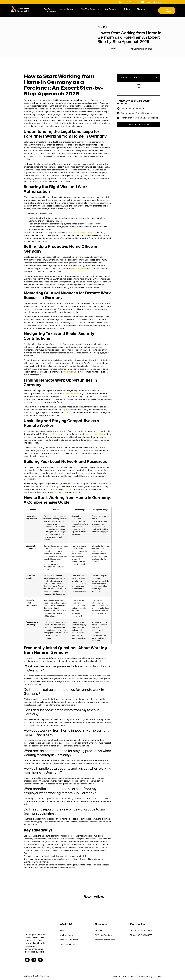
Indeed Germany (71, 394)
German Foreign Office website (82, 233)
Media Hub (52, 12)
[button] (157, 78)
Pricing (127, 9)
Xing (63, 410)
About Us (141, 9)
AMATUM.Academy (90, 9)
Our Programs (112, 9)
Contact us (67, 489)
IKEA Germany (79, 269)
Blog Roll (102, 27)
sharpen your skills (94, 434)
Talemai (57, 434)
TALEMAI (48, 9)
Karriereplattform (67, 9)
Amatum (67, 372)
